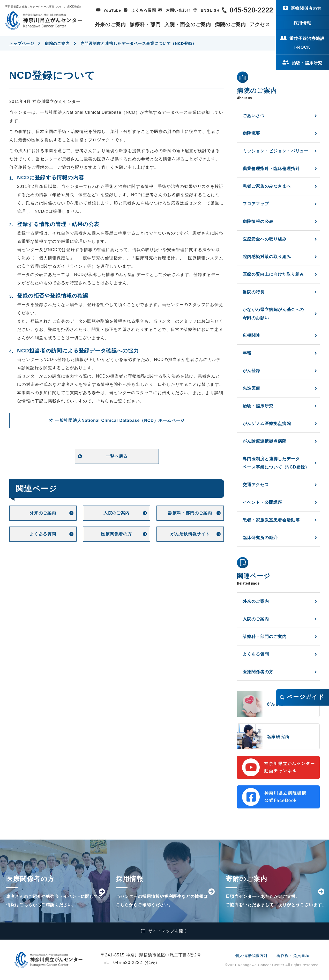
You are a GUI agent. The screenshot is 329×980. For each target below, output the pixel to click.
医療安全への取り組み (265, 239)
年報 (247, 353)
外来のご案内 (110, 24)
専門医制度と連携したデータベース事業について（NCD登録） (276, 463)
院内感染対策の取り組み (267, 257)
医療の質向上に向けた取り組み (273, 274)
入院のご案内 (117, 513)
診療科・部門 (145, 24)
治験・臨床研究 (307, 63)
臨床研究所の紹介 (260, 538)
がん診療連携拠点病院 (265, 441)
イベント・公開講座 (262, 502)
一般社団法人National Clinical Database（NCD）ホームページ (120, 420)
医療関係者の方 (306, 8)
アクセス (260, 24)
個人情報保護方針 (252, 956)
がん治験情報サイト (190, 534)
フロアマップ (256, 204)
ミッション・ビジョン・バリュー (275, 151)
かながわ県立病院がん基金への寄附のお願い (273, 314)
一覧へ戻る (117, 456)
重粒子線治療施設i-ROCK (307, 43)
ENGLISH (210, 10)
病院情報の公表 (258, 221)
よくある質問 (143, 10)
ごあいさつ (254, 116)
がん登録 (251, 371)
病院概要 (251, 133)
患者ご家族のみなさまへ (267, 186)
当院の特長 (254, 292)
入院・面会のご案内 (188, 24)
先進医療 (251, 388)
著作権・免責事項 (293, 956)
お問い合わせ (178, 10)
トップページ (22, 43)
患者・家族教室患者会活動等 (271, 520)
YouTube (112, 10)
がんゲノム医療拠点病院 (267, 424)
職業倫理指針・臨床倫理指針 (271, 169)
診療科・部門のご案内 (190, 513)
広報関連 (251, 335)
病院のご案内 (230, 24)
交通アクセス (256, 485)
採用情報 (302, 23)
